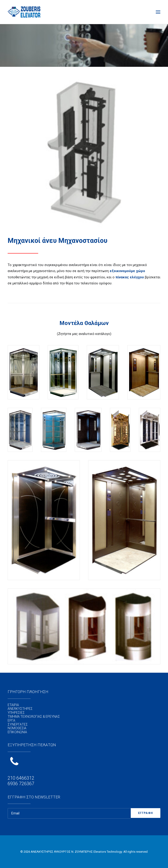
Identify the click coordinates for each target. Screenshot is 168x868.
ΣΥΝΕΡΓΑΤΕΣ (18, 724)
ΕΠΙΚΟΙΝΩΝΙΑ (17, 732)
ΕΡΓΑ (11, 720)
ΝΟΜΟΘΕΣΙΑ (17, 728)
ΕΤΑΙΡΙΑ (13, 705)
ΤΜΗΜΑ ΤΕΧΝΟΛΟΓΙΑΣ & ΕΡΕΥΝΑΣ (34, 717)
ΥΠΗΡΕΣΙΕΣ (16, 713)
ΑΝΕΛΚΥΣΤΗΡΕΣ (20, 709)
